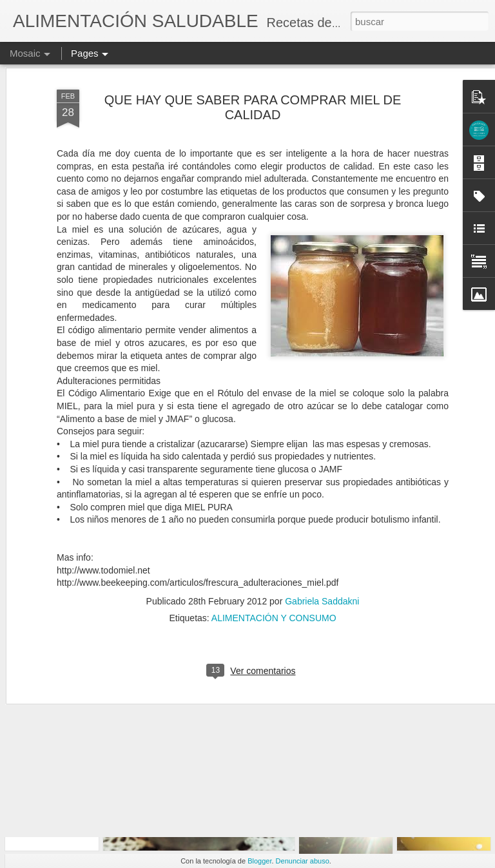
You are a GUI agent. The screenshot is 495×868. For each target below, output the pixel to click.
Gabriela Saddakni (322, 536)
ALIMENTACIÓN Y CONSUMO (274, 553)
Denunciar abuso (303, 861)
